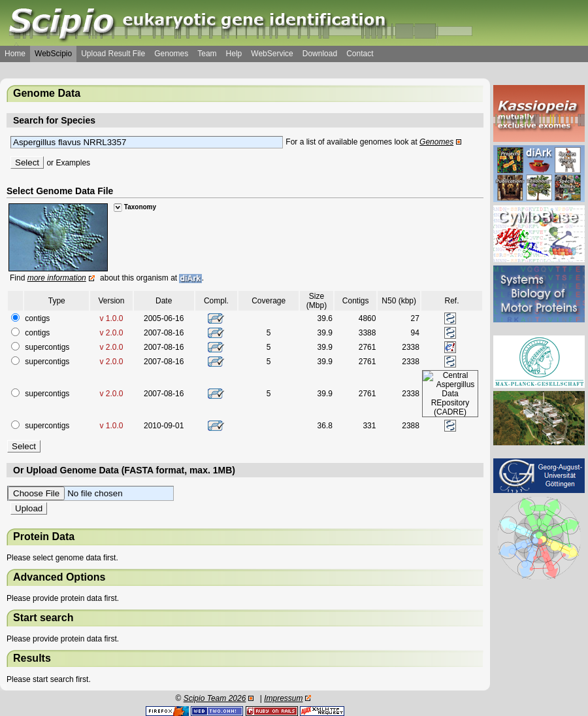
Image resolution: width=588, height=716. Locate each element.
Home (15, 54)
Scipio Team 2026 (215, 698)
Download (320, 54)
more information (57, 278)
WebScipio (53, 54)
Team (207, 54)
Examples (73, 163)
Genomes (171, 54)
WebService (272, 54)
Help (234, 54)
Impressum (283, 698)
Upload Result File (113, 54)
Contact (360, 54)
